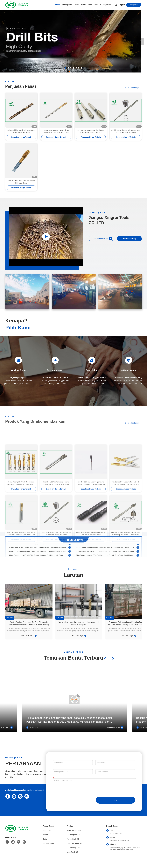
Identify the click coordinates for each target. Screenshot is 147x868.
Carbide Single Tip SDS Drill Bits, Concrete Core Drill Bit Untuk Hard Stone (126, 131)
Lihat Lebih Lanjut (133, 88)
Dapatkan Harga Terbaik (21, 137)
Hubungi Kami (106, 5)
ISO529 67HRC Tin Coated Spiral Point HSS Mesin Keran (21, 182)
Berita (96, 5)
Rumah (57, 5)
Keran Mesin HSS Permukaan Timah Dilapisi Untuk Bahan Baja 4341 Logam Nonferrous (56, 132)
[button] (66, 68)
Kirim (115, 800)
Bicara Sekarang (129, 239)
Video (90, 5)
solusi (84, 5)
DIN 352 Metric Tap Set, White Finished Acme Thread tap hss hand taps (91, 131)
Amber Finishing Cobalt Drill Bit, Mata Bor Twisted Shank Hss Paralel (21, 131)
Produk (77, 5)
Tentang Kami (67, 5)
